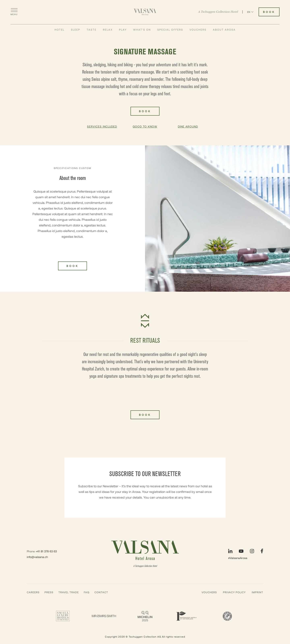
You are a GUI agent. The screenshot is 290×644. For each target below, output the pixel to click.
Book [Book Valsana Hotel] (269, 12)
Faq (87, 592)
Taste (92, 30)
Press (49, 592)
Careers (33, 592)
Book (145, 415)
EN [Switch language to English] (250, 12)
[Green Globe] (227, 616)
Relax (108, 30)
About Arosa (224, 30)
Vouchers (198, 30)
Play (123, 30)
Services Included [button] (102, 126)
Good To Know (145, 126)
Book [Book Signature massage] (145, 111)
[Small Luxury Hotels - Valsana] (63, 616)
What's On (142, 30)
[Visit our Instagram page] (252, 551)
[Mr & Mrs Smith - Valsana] (104, 616)
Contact (101, 592)
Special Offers (170, 30)
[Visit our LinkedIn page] (230, 551)
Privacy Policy (234, 592)
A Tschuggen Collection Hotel (218, 12)
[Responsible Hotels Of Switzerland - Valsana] (186, 616)
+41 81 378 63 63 (46, 551)
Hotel (60, 30)
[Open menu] (14, 12)
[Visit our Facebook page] (262, 551)
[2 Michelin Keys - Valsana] (145, 616)
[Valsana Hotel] (145, 12)
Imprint (257, 592)
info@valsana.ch (37, 557)
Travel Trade (69, 592)
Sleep (76, 30)
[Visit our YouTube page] (241, 551)
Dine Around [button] (188, 126)
